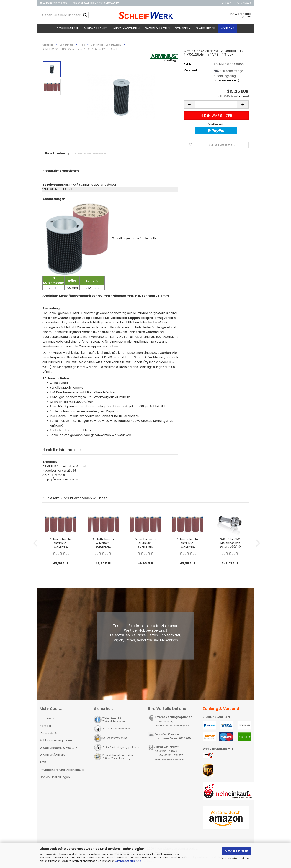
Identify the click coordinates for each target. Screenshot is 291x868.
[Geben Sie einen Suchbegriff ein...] (85, 15)
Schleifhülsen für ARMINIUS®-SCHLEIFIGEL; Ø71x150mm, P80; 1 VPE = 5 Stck (61, 543)
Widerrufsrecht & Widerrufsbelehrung (114, 720)
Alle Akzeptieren (236, 851)
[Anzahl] (216, 105)
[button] (189, 105)
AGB (43, 762)
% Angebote (205, 28)
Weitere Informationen (236, 859)
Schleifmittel (68, 28)
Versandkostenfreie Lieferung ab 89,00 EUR (96, 3)
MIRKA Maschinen (126, 28)
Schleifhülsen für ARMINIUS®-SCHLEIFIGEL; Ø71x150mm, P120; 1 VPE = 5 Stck (103, 543)
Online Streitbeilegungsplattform (121, 747)
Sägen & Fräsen (157, 28)
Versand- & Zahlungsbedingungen (56, 737)
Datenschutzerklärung (128, 861)
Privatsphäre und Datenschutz (62, 770)
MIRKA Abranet (95, 28)
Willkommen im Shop (53, 3)
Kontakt (227, 28)
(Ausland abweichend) (226, 80)
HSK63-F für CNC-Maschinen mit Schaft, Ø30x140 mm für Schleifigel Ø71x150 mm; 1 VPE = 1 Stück (230, 543)
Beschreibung (57, 153)
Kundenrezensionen (91, 153)
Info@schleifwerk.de (173, 760)
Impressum (48, 718)
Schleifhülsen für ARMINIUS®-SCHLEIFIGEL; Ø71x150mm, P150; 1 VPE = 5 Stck (188, 543)
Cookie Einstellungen (55, 777)
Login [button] (227, 3)
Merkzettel (244, 3)
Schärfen (183, 28)
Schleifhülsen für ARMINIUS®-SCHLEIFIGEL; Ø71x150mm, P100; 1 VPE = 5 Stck (146, 543)
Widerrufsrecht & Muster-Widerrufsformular (59, 751)
